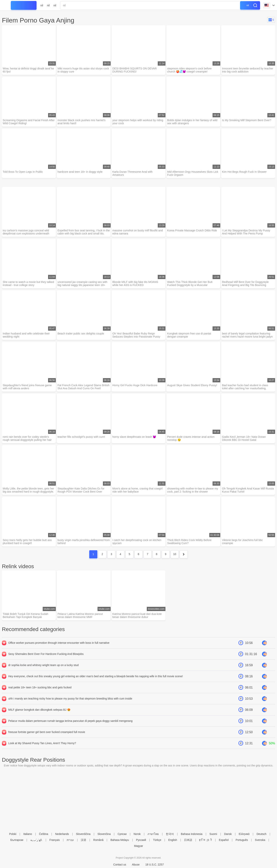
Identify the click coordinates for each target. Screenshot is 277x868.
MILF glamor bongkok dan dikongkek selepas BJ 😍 (39, 710)
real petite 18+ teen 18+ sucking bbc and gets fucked (40, 687)
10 (175, 554)
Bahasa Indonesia (192, 834)
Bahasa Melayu (120, 840)
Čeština (44, 834)
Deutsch (262, 834)
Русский (141, 840)
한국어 (170, 834)
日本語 (188, 840)
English (173, 840)
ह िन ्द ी (205, 840)
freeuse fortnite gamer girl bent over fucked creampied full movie (47, 732)
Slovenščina (83, 834)
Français (55, 840)
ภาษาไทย (153, 834)
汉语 (83, 840)
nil (42, 5)
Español (224, 840)
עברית (70, 840)
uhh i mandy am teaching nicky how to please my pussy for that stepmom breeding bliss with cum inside (70, 699)
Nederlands (62, 834)
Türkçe (157, 840)
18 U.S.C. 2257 (154, 865)
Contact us (120, 865)
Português (242, 840)
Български (17, 840)
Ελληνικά (244, 834)
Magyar (139, 846)
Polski (13, 834)
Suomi (213, 834)
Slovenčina (104, 834)
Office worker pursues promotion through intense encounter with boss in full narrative (59, 643)
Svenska (260, 840)
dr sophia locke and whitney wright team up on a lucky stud (43, 665)
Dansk (228, 834)
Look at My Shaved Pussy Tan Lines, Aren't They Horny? (42, 743)
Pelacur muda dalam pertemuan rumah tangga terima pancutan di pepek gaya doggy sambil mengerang (70, 721)
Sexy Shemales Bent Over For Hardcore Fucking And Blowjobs (46, 654)
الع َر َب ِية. (36, 840)
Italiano (28, 834)
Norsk (137, 834)
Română (98, 840)
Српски (122, 834)
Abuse (136, 865)
